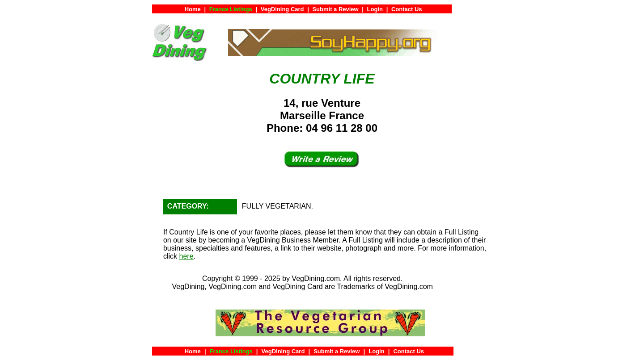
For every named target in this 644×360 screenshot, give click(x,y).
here (186, 256)
